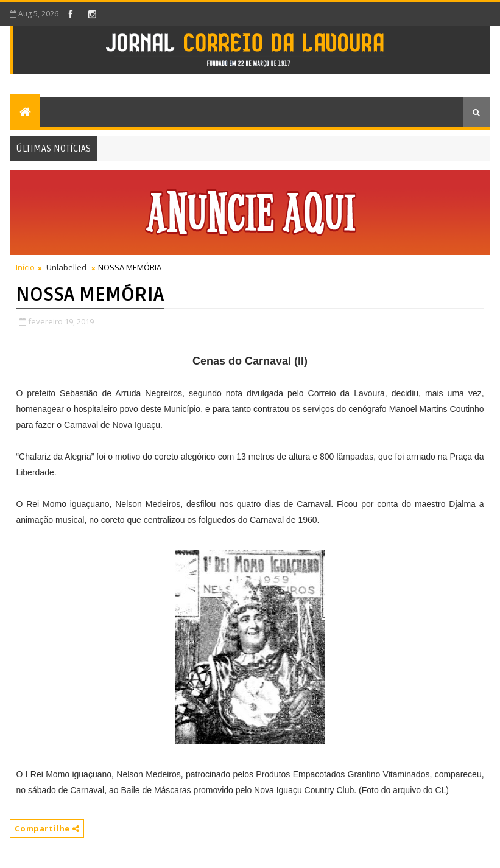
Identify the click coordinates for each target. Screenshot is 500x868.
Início (25, 267)
